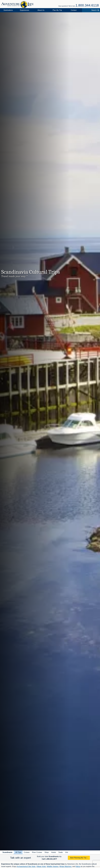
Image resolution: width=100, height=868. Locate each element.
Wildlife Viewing (53, 866)
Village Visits (41, 866)
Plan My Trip (57, 10)
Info (67, 852)
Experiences (25, 10)
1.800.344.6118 (87, 5)
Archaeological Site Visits (26, 866)
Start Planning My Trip (78, 858)
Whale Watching (65, 866)
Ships (47, 852)
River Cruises (37, 852)
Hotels (54, 852)
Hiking (78, 866)
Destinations (8, 10)
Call (49, 859)
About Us (41, 10)
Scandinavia (7, 852)
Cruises (27, 852)
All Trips (18, 852)
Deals (61, 852)
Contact (74, 10)
